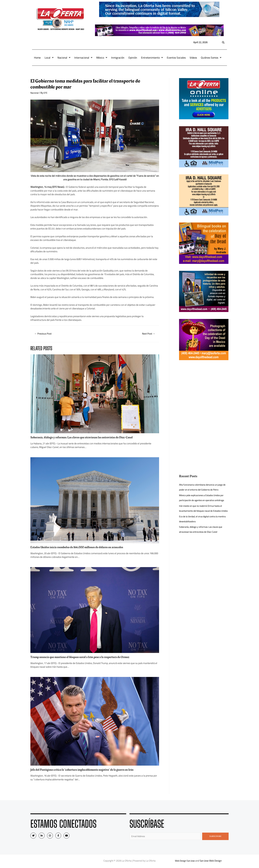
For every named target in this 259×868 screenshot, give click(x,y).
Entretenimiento (152, 58)
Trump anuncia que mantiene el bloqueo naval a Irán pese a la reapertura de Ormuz (84, 657)
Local (49, 58)
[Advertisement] (204, 390)
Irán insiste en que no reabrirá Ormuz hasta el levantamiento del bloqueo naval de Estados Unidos (203, 516)
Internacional (83, 58)
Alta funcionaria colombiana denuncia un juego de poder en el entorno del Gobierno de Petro (203, 487)
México (102, 58)
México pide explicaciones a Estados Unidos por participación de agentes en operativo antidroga (202, 500)
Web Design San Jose (185, 861)
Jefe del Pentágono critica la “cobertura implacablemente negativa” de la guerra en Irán (87, 770)
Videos (193, 58)
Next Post (148, 334)
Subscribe (215, 836)
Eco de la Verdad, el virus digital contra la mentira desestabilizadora (200, 529)
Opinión (133, 58)
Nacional (64, 58)
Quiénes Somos (211, 58)
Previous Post (44, 334)
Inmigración (118, 58)
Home (37, 58)
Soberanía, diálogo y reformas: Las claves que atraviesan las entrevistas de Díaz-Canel (86, 438)
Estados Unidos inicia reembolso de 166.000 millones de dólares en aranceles (81, 548)
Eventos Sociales (176, 58)
